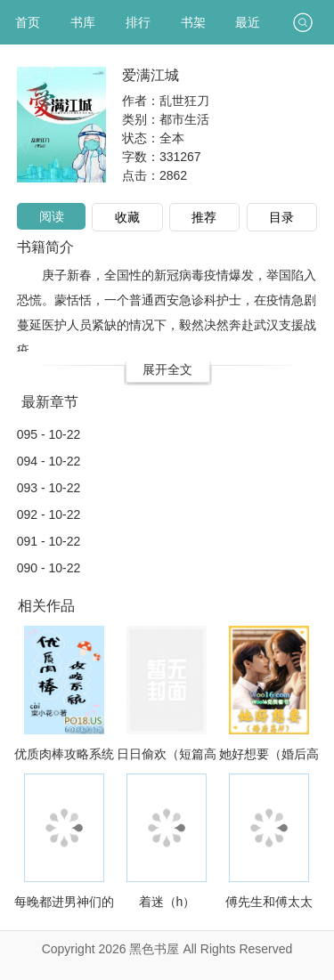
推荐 (204, 217)
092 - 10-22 (49, 514)
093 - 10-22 (49, 488)
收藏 (127, 217)
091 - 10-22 (49, 541)
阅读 (52, 216)
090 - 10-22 (49, 568)
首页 (28, 22)
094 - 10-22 (49, 461)
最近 (248, 22)
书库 (83, 22)
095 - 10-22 (49, 434)
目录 (281, 217)
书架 (193, 22)
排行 (138, 22)
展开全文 (167, 369)
